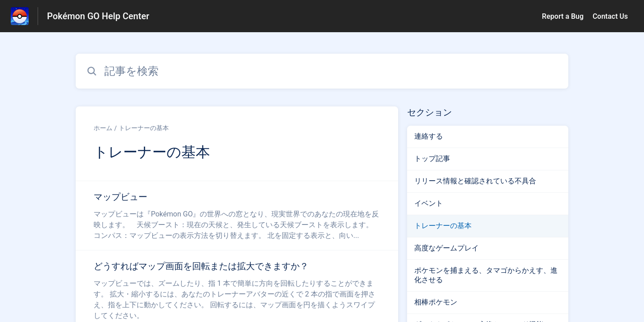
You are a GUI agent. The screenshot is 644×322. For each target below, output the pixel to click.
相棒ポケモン (436, 302)
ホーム (103, 128)
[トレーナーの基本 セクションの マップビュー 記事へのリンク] (237, 216)
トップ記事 (432, 159)
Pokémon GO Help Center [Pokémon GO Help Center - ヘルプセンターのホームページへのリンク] (98, 16)
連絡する (429, 136)
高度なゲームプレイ (447, 248)
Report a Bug (563, 16)
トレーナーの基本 (144, 128)
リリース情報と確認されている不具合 (475, 181)
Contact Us (610, 16)
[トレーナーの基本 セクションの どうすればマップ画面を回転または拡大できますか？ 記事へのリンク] (237, 290)
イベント (429, 203)
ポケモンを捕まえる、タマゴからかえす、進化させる (486, 275)
